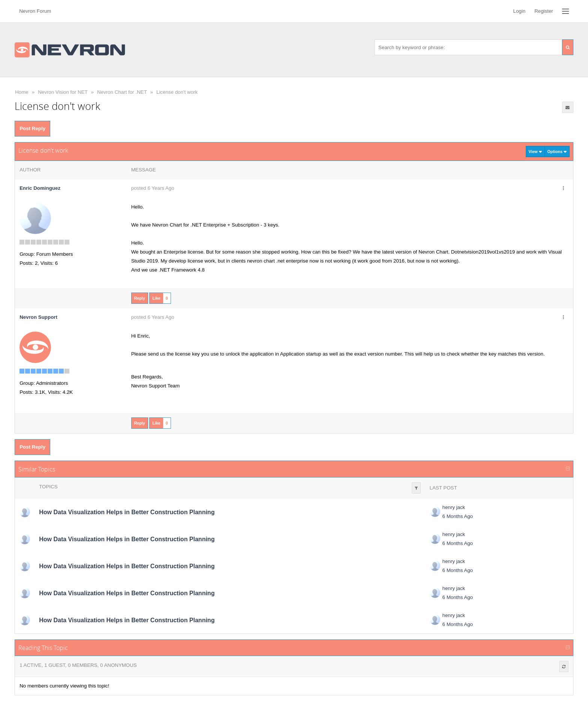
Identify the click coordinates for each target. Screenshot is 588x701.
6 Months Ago (458, 516)
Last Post (443, 488)
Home (22, 92)
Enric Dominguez (40, 188)
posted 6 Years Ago (153, 188)
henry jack (454, 507)
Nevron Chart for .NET (122, 92)
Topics (48, 487)
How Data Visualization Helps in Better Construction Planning (127, 512)
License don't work (177, 92)
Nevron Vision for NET (63, 92)
